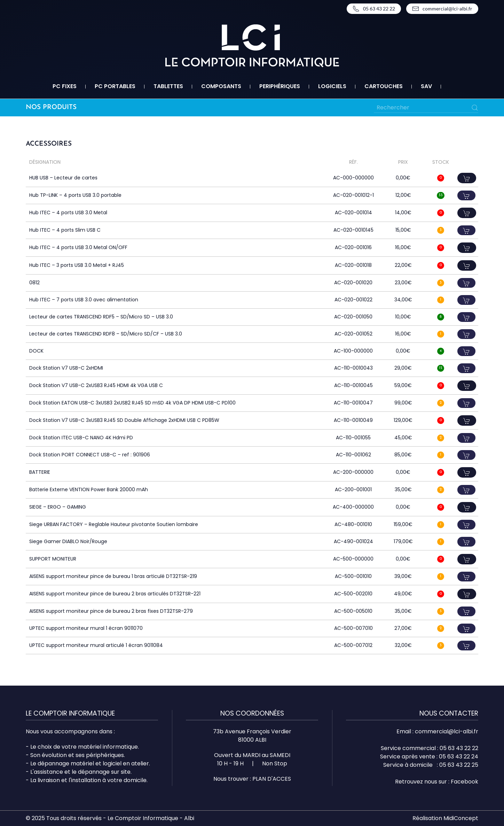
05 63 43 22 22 (374, 9)
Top (487, 809)
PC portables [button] (115, 86)
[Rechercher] (426, 108)
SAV (426, 86)
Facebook (464, 782)
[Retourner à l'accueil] (252, 46)
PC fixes (65, 86)
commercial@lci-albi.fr (442, 9)
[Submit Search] (475, 108)
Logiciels (332, 86)
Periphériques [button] (280, 86)
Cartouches (384, 86)
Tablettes (168, 86)
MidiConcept (461, 818)
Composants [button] (221, 86)
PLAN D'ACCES (272, 779)
